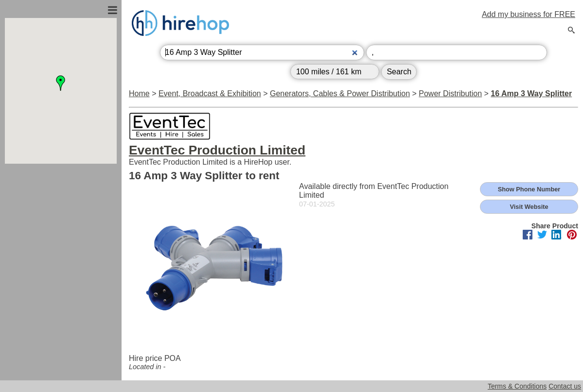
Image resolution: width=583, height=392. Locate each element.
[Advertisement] (61, 269)
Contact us (565, 386)
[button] (61, 83)
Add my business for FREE (529, 14)
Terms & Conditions (517, 386)
